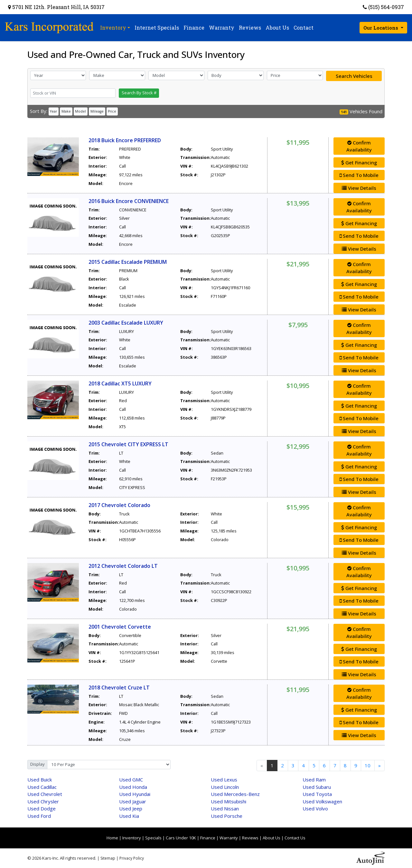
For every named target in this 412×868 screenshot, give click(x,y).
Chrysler (43, 801)
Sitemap (108, 858)
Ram (314, 780)
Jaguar (133, 801)
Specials (153, 838)
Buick (40, 780)
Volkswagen (322, 801)
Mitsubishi (229, 801)
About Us (272, 838)
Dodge (42, 808)
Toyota (317, 794)
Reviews (250, 838)
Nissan (225, 808)
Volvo (315, 808)
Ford (39, 816)
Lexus (224, 780)
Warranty (229, 838)
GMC (131, 780)
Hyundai (135, 794)
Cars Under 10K (181, 838)
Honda (133, 787)
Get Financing (359, 162)
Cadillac (42, 787)
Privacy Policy (132, 858)
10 (368, 765)
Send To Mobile (359, 175)
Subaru (317, 787)
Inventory (132, 838)
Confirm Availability (359, 146)
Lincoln (225, 787)
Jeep (131, 808)
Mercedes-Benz (235, 794)
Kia (129, 816)
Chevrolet (45, 794)
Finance (208, 838)
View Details (359, 188)
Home (112, 838)
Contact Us (295, 838)
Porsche (227, 816)
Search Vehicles (354, 76)
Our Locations (381, 28)
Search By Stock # (139, 93)
